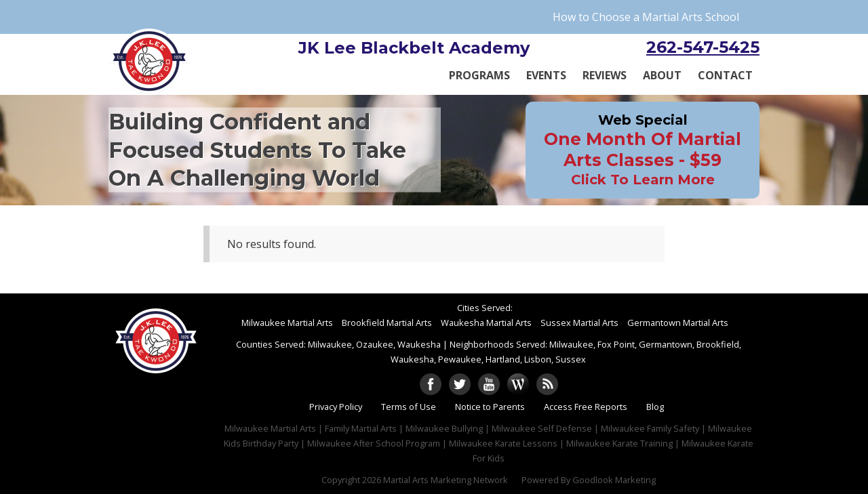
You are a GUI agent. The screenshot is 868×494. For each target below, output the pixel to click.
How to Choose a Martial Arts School (646, 17)
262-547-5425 (703, 47)
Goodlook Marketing (614, 480)
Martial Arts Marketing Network (446, 480)
